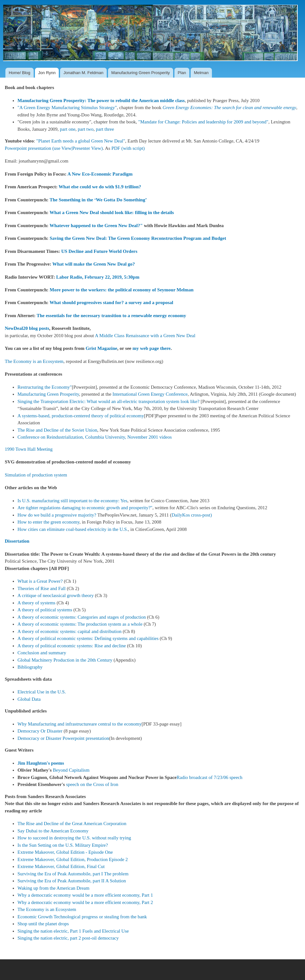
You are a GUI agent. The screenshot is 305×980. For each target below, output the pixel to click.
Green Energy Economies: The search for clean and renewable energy (229, 108)
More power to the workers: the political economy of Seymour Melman (122, 290)
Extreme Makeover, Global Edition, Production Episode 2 (73, 859)
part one (68, 129)
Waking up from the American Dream (53, 888)
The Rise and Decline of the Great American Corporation (72, 824)
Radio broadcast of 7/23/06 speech (210, 777)
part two (86, 129)
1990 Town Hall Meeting (29, 449)
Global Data (29, 699)
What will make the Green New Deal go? (94, 264)
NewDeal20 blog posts (27, 328)
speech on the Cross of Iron (92, 784)
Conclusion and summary (42, 653)
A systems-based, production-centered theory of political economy (81, 416)
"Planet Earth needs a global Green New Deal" (81, 141)
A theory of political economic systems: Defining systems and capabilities (88, 638)
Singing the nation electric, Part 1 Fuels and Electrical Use (73, 931)
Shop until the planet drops (43, 924)
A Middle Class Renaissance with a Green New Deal (145, 336)
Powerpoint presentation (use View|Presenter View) (54, 148)
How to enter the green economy (48, 522)
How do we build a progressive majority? (57, 515)
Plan (182, 73)
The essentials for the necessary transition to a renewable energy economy (111, 316)
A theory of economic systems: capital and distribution (70, 631)
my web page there (152, 348)
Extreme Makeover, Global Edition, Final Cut (61, 866)
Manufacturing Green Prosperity (140, 73)
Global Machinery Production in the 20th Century (65, 660)
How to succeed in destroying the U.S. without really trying (74, 838)
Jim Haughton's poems (41, 763)
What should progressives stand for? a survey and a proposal (111, 302)
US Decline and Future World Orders (99, 251)
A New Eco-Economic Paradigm (100, 174)
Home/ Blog (19, 73)
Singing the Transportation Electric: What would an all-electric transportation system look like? (108, 401)
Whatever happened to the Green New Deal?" (96, 226)
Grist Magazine (101, 348)
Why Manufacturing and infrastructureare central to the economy (80, 724)
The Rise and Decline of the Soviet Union (57, 430)
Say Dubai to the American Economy (53, 831)
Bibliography (30, 667)
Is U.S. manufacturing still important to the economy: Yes (72, 501)
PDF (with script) (128, 148)
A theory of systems (36, 603)
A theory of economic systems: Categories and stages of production (82, 617)
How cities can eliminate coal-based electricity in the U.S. (73, 529)
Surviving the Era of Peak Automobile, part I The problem (73, 874)
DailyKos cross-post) (192, 515)
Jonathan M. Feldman (84, 73)
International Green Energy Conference (150, 394)
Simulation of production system (36, 475)
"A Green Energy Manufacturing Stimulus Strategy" (67, 108)
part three (105, 129)
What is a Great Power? (40, 581)
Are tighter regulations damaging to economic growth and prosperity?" (85, 508)
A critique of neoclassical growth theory (56, 595)
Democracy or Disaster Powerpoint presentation (63, 738)
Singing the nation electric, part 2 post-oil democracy (68, 938)
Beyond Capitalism (71, 770)
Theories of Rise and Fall (41, 588)
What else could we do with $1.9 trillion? (100, 187)
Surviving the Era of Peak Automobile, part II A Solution (72, 881)
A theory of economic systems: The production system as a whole (80, 624)
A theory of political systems (45, 610)
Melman (201, 73)
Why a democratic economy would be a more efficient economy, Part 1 (85, 895)
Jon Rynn (47, 73)
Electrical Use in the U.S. (42, 692)
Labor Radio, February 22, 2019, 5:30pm (98, 277)
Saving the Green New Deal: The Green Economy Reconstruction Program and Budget (138, 238)
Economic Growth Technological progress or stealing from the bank (82, 917)
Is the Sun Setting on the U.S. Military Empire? (63, 845)
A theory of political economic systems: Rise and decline (72, 646)
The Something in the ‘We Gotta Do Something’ (98, 200)
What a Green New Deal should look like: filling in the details (112, 212)
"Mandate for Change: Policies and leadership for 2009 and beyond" (203, 122)
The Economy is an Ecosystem (34, 361)
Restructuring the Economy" (45, 387)
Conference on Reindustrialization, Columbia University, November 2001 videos (95, 437)
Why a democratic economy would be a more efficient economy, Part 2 (85, 902)
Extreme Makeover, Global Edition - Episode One (65, 852)
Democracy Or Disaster (41, 731)
